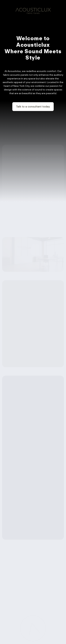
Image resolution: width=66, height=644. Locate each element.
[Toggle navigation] (61, 10)
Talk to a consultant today (33, 107)
